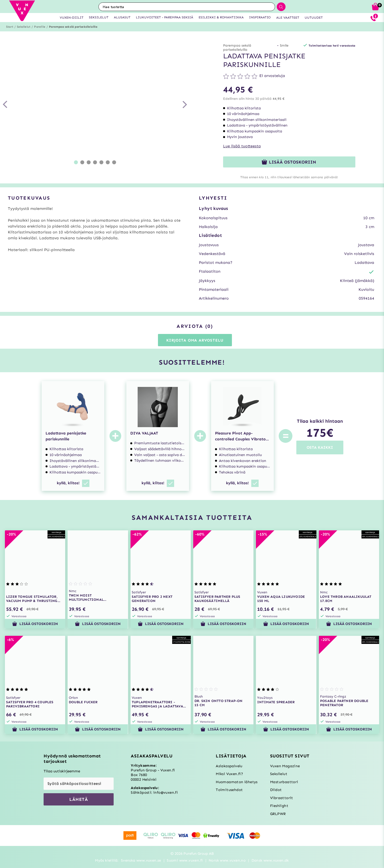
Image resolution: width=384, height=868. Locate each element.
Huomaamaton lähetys (237, 782)
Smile (284, 45)
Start (10, 27)
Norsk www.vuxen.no (227, 860)
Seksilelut (24, 27)
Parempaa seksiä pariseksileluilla (73, 27)
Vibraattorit (282, 798)
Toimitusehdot (229, 790)
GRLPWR (278, 814)
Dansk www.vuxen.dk (270, 860)
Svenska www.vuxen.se (141, 860)
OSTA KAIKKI (320, 447)
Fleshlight (279, 806)
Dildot (276, 790)
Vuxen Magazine (285, 766)
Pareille (40, 27)
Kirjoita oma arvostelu (195, 340)
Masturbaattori (284, 782)
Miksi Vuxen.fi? (229, 774)
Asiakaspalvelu (229, 766)
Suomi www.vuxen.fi (185, 860)
